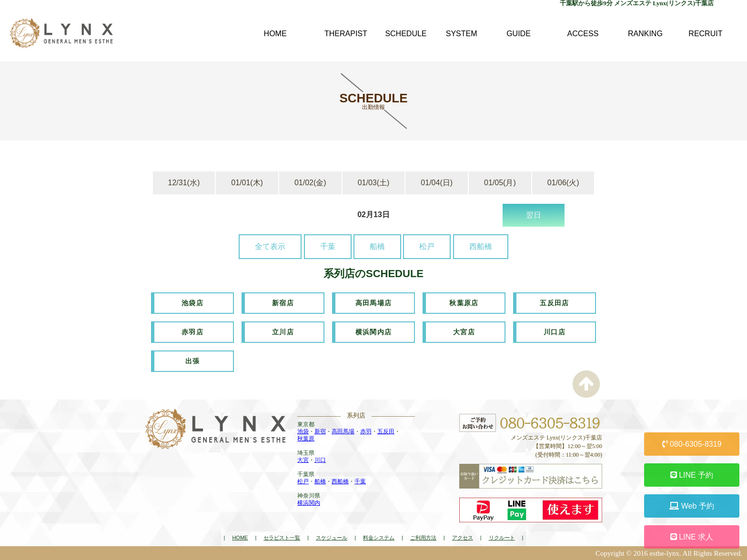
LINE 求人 (692, 537)
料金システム (379, 538)
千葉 (328, 246)
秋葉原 (306, 439)
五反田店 (555, 303)
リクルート (502, 538)
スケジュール (332, 538)
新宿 (320, 431)
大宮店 (464, 332)
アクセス (463, 538)
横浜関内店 (374, 332)
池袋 (303, 431)
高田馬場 (343, 431)
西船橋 (481, 246)
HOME (240, 538)
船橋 (377, 246)
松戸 (427, 246)
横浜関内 (309, 503)
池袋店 (192, 303)
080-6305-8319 (692, 444)
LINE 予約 (692, 475)
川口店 (555, 332)
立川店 (283, 332)
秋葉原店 (464, 303)
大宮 (303, 460)
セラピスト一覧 (282, 538)
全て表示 (270, 246)
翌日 (534, 215)
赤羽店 (192, 332)
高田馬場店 (374, 303)
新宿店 (283, 303)
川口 (320, 460)
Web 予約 (692, 506)
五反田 (386, 431)
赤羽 (366, 431)
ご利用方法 (423, 538)
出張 (193, 361)
